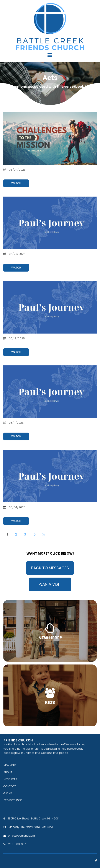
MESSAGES (10, 779)
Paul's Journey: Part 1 (20, 512)
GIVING (8, 793)
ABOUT (8, 772)
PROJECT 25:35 (13, 800)
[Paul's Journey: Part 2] (50, 392)
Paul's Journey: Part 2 (20, 427)
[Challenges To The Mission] (50, 138)
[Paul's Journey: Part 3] (50, 307)
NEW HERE (10, 765)
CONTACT (10, 786)
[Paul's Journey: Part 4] (50, 223)
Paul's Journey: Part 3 (20, 343)
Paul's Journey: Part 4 (20, 258)
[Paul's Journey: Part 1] (50, 476)
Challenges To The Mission (25, 174)
